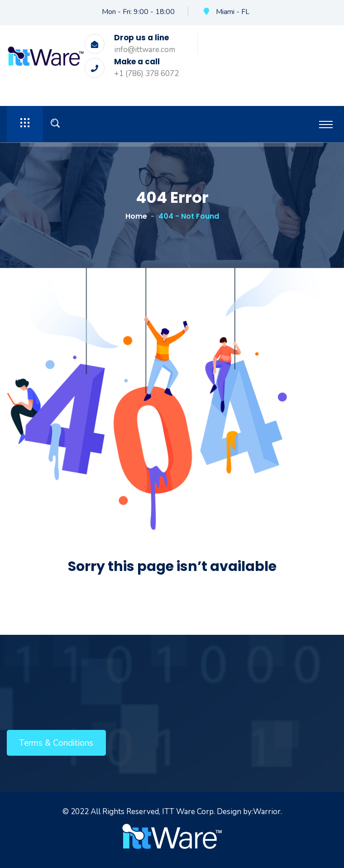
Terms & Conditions (56, 743)
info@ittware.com (145, 50)
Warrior (267, 812)
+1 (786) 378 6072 (146, 74)
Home (136, 216)
